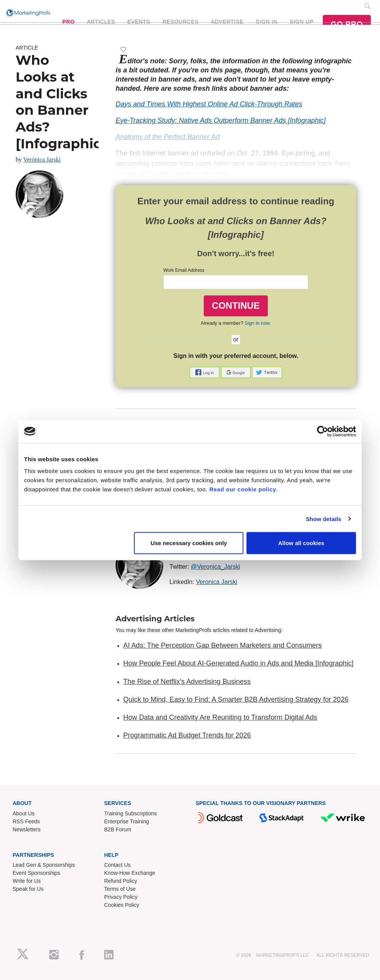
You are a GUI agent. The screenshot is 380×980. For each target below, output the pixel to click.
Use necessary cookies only (189, 543)
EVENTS (139, 22)
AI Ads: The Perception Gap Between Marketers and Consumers (222, 645)
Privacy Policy (121, 897)
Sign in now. (258, 323)
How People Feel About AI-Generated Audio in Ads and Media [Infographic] (238, 663)
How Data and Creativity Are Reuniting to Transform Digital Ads (220, 717)
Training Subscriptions (130, 813)
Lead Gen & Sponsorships (44, 865)
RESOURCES (181, 22)
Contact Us (117, 865)
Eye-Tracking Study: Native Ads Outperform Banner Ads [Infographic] (221, 120)
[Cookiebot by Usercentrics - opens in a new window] (323, 431)
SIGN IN (266, 22)
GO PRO (347, 24)
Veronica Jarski (217, 582)
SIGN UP (301, 22)
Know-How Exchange (130, 873)
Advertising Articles (155, 619)
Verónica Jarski (42, 160)
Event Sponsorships (36, 873)
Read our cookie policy (243, 489)
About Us (24, 813)
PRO (68, 22)
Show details (324, 519)
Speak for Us (28, 889)
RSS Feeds (26, 821)
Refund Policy (121, 881)
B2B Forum (118, 829)
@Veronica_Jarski (215, 567)
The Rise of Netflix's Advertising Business (187, 682)
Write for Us (27, 881)
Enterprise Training (127, 821)
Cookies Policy (122, 905)
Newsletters (27, 829)
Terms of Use (120, 889)
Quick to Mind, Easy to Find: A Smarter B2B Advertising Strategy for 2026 (236, 699)
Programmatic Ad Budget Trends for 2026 (187, 735)
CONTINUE (236, 306)
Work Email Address (184, 270)
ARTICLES (101, 22)
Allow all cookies (301, 543)
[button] (205, 372)
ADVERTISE (227, 22)
